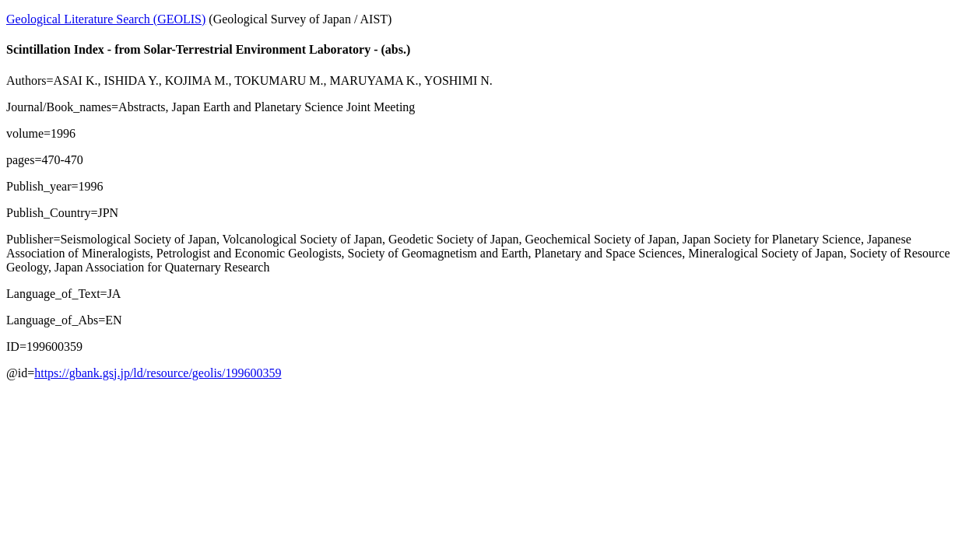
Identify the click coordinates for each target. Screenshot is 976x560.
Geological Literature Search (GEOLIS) (106, 19)
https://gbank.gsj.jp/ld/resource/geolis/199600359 (158, 373)
